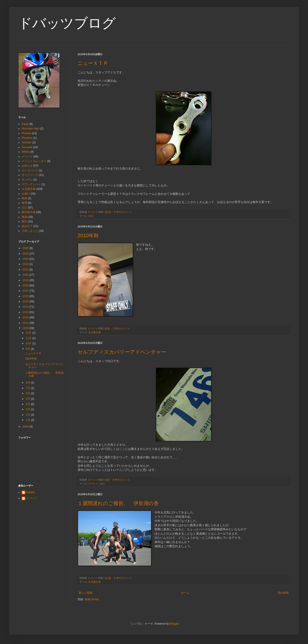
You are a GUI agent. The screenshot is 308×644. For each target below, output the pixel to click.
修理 (24, 203)
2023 (26, 264)
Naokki (30, 492)
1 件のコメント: (122, 328)
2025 (26, 254)
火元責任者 (95, 332)
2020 (26, 275)
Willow (26, 152)
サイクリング (30, 175)
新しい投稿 (86, 593)
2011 (26, 323)
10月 (29, 343)
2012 (26, 317)
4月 (28, 404)
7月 (28, 388)
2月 (28, 415)
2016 (26, 296)
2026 (26, 248)
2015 (26, 301)
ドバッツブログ (67, 23)
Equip (25, 124)
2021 (26, 270)
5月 (28, 399)
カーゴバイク (30, 170)
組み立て (27, 226)
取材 (24, 198)
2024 (26, 259)
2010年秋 (88, 236)
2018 (26, 286)
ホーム (185, 593)
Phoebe (26, 133)
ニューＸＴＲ (93, 63)
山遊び (26, 194)
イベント (93, 484)
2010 (26, 328)
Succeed (27, 147)
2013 (26, 312)
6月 (28, 393)
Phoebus (27, 138)
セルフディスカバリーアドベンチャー (122, 352)
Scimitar (27, 142)
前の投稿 (283, 593)
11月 (29, 338)
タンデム (27, 180)
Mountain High (30, 129)
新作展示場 (29, 212)
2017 (26, 291)
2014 (26, 307)
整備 (24, 217)
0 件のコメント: (123, 212)
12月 (29, 333)
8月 (28, 383)
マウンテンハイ (31, 184)
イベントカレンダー (34, 161)
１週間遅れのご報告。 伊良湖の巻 (118, 503)
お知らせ (27, 166)
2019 (26, 280)
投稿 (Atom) (92, 599)
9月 (28, 349)
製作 (24, 222)
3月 (28, 409)
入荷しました (30, 231)
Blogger (174, 624)
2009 (26, 427)
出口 (91, 216)
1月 (28, 420)
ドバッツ (32, 498)
